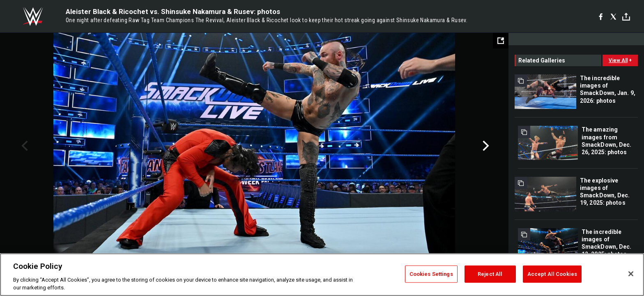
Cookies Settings (431, 274)
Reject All (490, 274)
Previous (24, 146)
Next (485, 146)
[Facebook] (601, 16)
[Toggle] (626, 17)
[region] (322, 275)
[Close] (631, 274)
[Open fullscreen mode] (501, 41)
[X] (613, 16)
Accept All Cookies (552, 274)
